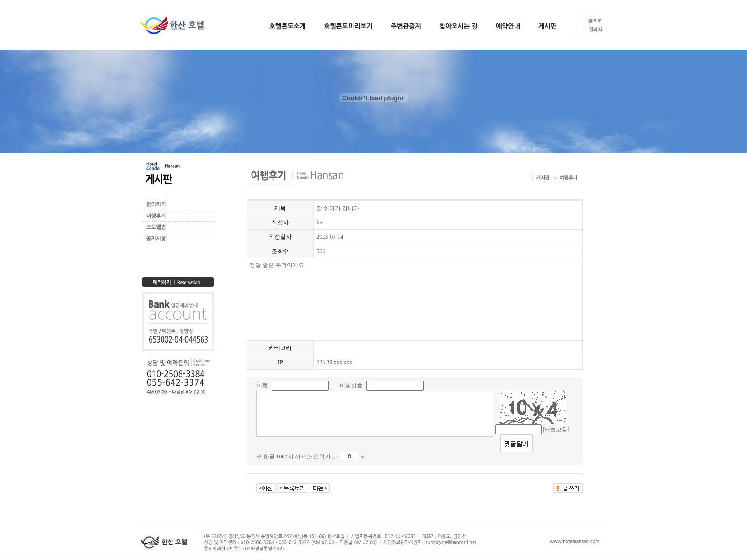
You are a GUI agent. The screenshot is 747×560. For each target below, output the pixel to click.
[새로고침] (556, 429)
